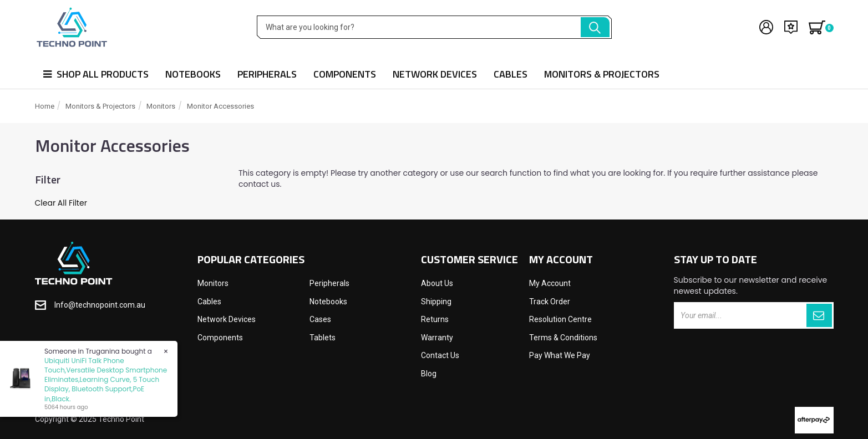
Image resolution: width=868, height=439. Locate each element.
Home (45, 106)
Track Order (550, 302)
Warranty (437, 338)
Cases (320, 319)
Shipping (436, 302)
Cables (511, 74)
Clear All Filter (61, 203)
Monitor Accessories (220, 106)
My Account (550, 283)
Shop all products (96, 74)
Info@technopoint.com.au (100, 305)
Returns (435, 319)
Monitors (161, 106)
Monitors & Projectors (602, 74)
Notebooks (193, 74)
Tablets (323, 338)
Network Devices (435, 74)
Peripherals (267, 74)
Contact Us (440, 355)
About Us (437, 283)
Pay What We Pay (560, 355)
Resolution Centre (560, 319)
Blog (429, 374)
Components (345, 74)
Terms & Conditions (563, 338)
